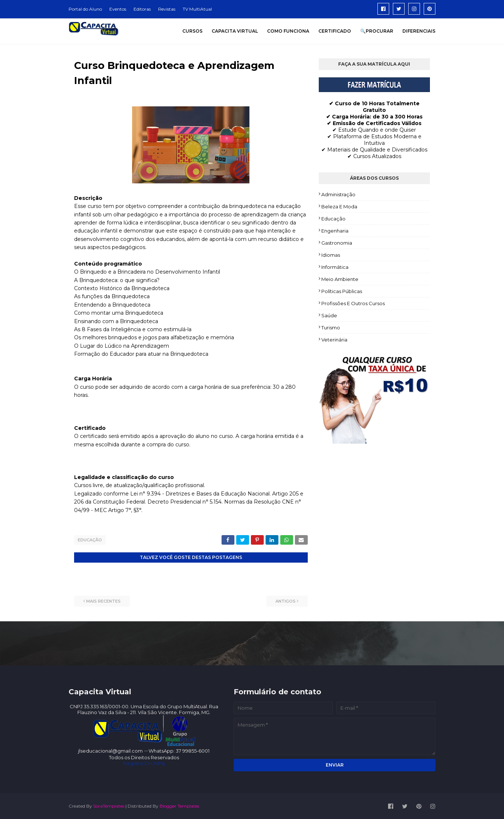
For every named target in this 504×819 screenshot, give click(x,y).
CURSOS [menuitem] (192, 31)
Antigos (286, 601)
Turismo (331, 328)
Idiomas (331, 255)
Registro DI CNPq (144, 763)
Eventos (118, 9)
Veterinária (334, 340)
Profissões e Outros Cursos (353, 303)
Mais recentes (103, 601)
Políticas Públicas (342, 291)
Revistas (167, 9)
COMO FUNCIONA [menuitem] (288, 31)
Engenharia (335, 231)
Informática (335, 267)
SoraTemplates (109, 806)
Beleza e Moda (339, 206)
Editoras (142, 9)
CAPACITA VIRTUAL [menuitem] (235, 31)
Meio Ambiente (340, 279)
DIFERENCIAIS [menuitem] (419, 31)
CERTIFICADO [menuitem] (335, 31)
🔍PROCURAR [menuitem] (377, 31)
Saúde (329, 315)
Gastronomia (337, 243)
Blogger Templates (179, 806)
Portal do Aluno (85, 9)
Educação (90, 540)
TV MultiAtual (197, 9)
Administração (338, 194)
